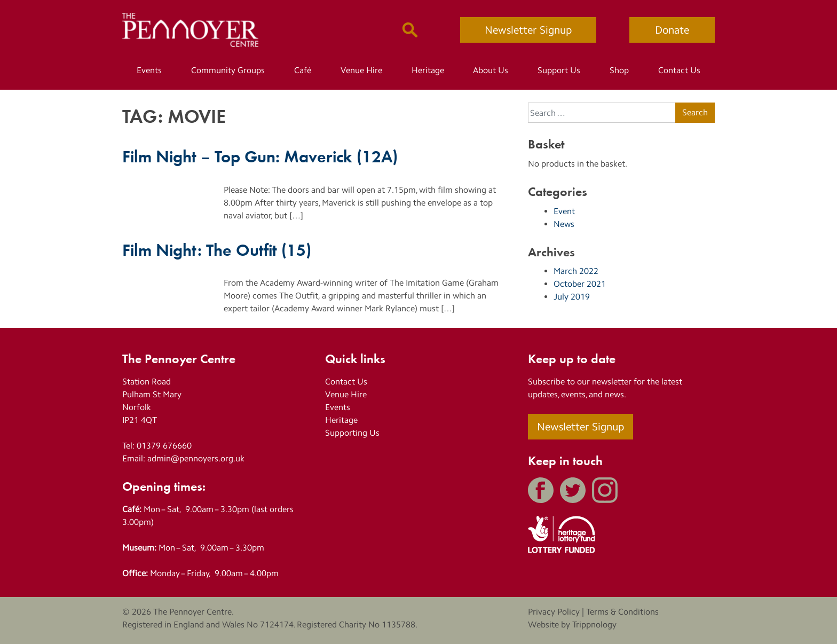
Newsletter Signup (528, 30)
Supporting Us (352, 433)
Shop (619, 70)
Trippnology (594, 625)
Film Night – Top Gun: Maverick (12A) (260, 156)
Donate (672, 30)
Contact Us (679, 70)
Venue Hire (361, 70)
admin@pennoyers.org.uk (196, 458)
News (564, 224)
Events (149, 70)
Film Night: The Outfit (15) (217, 249)
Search (695, 112)
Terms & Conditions (622, 612)
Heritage (428, 70)
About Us (491, 70)
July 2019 (572, 297)
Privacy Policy (554, 612)
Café (303, 70)
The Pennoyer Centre (192, 612)
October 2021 (580, 284)
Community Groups (228, 70)
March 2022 (576, 271)
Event (564, 211)
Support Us (559, 70)
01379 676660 (164, 446)
